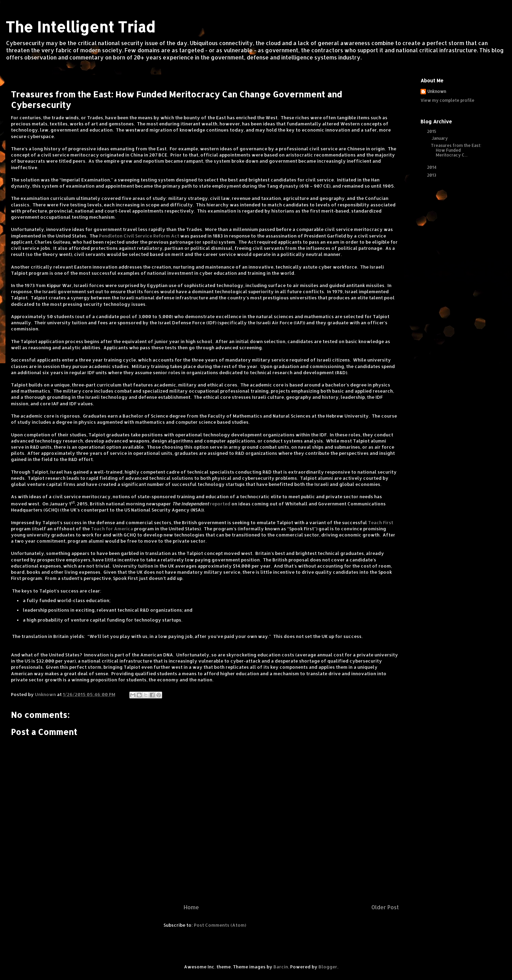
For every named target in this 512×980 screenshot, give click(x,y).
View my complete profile (447, 100)
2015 (432, 131)
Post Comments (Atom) (220, 925)
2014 (432, 167)
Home (191, 907)
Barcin (281, 967)
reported (220, 504)
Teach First (381, 522)
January (440, 138)
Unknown (437, 91)
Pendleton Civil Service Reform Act (139, 236)
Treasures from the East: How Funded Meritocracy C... (456, 150)
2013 (432, 175)
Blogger (328, 967)
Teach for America (112, 529)
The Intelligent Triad (80, 27)
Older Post (385, 907)
